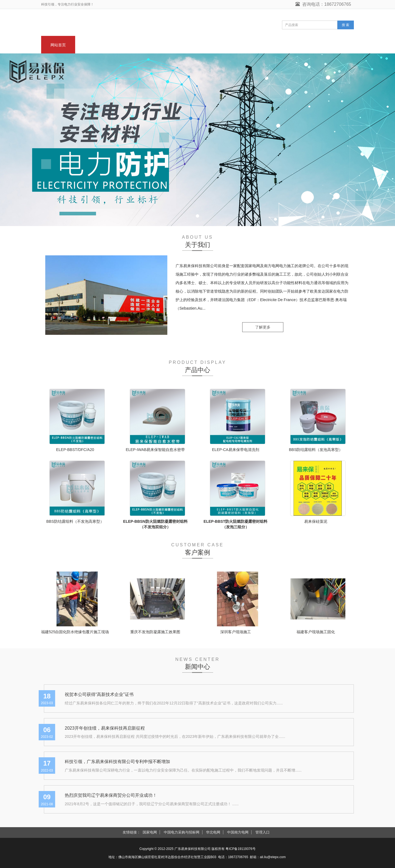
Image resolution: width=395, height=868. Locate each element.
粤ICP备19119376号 (240, 849)
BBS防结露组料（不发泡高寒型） (75, 521)
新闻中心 (126, 45)
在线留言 (296, 45)
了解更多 (263, 327)
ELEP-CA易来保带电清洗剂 (236, 450)
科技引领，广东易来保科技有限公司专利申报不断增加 (117, 762)
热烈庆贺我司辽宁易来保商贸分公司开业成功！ (111, 795)
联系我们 (330, 45)
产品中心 (160, 45)
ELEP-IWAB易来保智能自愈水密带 (155, 450)
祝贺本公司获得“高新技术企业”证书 (99, 694)
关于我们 (92, 45)
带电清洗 (194, 45)
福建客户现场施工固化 (316, 632)
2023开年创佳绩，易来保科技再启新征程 (105, 728)
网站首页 (58, 45)
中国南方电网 (238, 832)
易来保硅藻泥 (316, 521)
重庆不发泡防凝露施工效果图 (155, 632)
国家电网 (150, 832)
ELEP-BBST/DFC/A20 (75, 450)
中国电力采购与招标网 (182, 832)
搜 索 (345, 25)
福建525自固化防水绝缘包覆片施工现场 (75, 632)
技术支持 (262, 45)
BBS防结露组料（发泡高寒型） (316, 450)
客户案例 (228, 45)
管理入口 (263, 832)
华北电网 (213, 832)
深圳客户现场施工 (236, 632)
